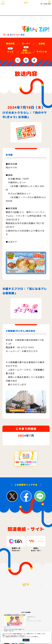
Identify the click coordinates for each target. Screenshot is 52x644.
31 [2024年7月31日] (26, 473)
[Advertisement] (26, 10)
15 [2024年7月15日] (14, 461)
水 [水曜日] (26, 445)
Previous (3, 575)
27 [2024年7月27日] (44, 467)
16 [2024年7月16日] (20, 461)
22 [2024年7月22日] (14, 467)
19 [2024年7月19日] (38, 461)
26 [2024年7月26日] (38, 467)
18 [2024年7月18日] (32, 461)
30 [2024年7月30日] (20, 473)
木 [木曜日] (32, 445)
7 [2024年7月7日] (8, 455)
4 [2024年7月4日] (32, 449)
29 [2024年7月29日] (14, 473)
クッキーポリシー (15, 635)
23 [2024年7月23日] (20, 467)
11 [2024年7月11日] (32, 455)
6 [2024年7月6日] (44, 449)
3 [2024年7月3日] (26, 449)
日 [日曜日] (8, 445)
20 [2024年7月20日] (44, 461)
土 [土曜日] (44, 445)
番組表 (49, 2)
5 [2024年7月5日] (38, 449)
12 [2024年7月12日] (38, 455)
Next (49, 575)
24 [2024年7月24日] (26, 467)
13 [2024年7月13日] (44, 455)
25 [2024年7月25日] (32, 467)
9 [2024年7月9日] (20, 455)
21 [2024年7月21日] (8, 467)
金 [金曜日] (38, 445)
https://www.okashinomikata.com (24, 359)
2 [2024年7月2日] (20, 449)
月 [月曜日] (14, 445)
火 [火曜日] (20, 445)
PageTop (47, 618)
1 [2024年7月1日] (14, 449)
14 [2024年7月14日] (8, 461)
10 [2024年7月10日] (26, 455)
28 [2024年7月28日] (8, 473)
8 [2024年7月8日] (14, 455)
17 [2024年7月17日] (26, 461)
